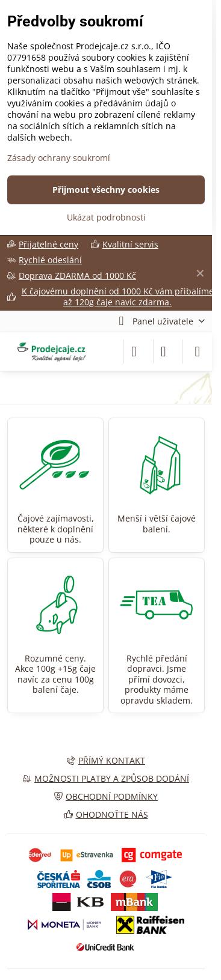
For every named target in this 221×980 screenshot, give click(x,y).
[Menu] (198, 352)
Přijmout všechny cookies (106, 190)
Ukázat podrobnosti (106, 217)
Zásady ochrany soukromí (59, 158)
